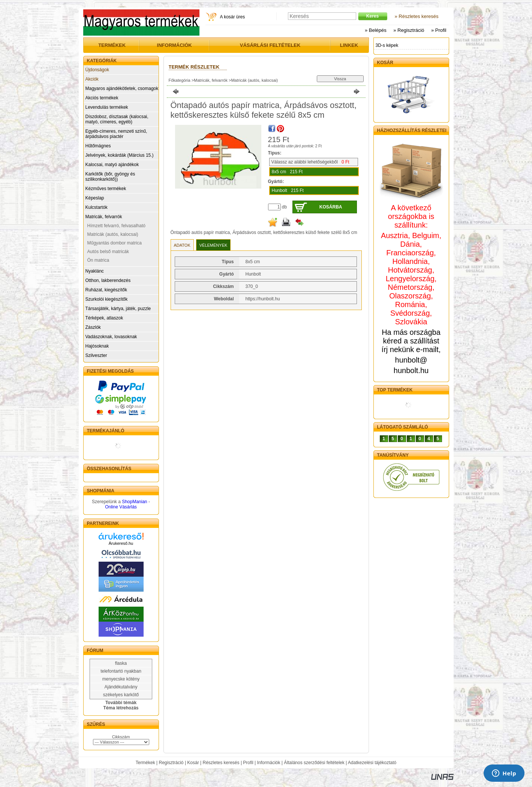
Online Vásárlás (121, 507)
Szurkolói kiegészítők (107, 299)
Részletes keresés (221, 763)
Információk (268, 763)
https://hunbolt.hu (263, 299)
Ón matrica (98, 260)
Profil (248, 763)
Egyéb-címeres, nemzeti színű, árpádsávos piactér (116, 134)
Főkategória (180, 80)
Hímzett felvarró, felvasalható (116, 226)
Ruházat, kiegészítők (106, 290)
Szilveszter (96, 355)
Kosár (193, 763)
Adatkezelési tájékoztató (372, 763)
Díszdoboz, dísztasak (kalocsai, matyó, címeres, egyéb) (117, 119)
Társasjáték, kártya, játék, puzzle (118, 309)
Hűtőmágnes (98, 146)
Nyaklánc (95, 271)
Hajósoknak (97, 346)
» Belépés (376, 30)
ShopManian (134, 502)
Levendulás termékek (107, 107)
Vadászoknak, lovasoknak (111, 337)
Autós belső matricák (108, 252)
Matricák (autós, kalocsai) (113, 234)
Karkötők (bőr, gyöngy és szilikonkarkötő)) (110, 177)
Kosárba (331, 207)
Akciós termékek (102, 98)
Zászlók (93, 327)
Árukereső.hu (121, 543)
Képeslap (95, 198)
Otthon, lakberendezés (108, 280)
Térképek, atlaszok (104, 318)
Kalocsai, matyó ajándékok (112, 165)
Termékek (145, 763)
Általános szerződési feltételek (314, 763)
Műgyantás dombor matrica (115, 243)
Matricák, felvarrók (104, 217)
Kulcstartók (97, 207)
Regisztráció (171, 763)
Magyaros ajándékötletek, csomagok (122, 88)
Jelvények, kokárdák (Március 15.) (120, 155)
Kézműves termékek (106, 189)
